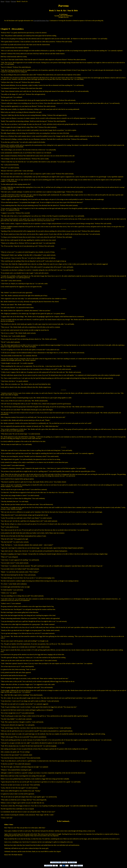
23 (75, 866)
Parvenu (13, 1)
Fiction (8, 1)
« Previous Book (56, 862)
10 (67, 866)
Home (2, 1)
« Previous (48, 866)
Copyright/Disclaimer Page (41, 21)
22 (72, 866)
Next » (80, 866)
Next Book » (72, 862)
